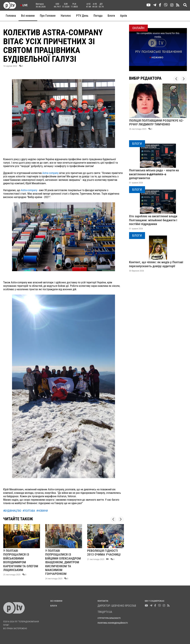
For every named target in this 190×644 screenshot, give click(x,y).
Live (24, 5)
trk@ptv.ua (105, 612)
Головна (11, 16)
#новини (42, 511)
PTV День (82, 16)
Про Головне (48, 16)
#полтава (29, 511)
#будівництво (12, 511)
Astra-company (51, 173)
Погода (98, 16)
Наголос (66, 16)
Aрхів (124, 16)
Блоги (111, 16)
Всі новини (28, 16)
